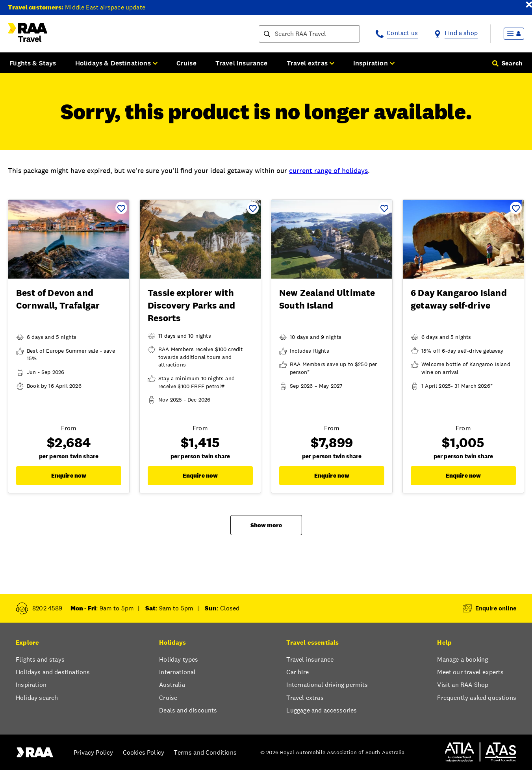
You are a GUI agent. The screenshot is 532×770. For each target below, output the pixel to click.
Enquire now (69, 475)
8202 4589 (47, 608)
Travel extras (305, 698)
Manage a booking (462, 659)
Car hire (297, 672)
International (177, 672)
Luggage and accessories (322, 710)
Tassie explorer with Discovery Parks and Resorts (191, 305)
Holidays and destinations (53, 672)
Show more (266, 525)
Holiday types (179, 659)
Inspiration (31, 685)
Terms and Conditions (205, 752)
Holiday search (37, 698)
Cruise (186, 63)
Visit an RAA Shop (463, 685)
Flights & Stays (33, 63)
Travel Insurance (242, 63)
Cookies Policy (144, 752)
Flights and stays (40, 659)
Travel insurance (310, 659)
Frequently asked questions (477, 698)
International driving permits (327, 685)
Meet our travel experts (470, 672)
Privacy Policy (93, 752)
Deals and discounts (188, 710)
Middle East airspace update (105, 7)
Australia (172, 685)
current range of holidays (328, 170)
